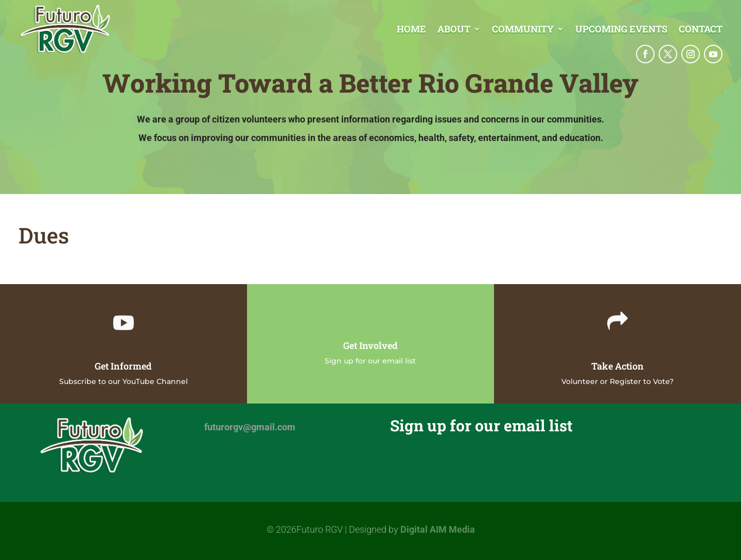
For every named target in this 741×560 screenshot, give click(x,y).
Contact (701, 30)
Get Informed (123, 366)
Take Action (617, 366)
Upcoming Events (621, 30)
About (454, 30)
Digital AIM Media (438, 529)
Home (411, 30)
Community (523, 30)
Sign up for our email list (370, 361)
